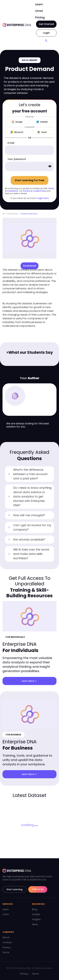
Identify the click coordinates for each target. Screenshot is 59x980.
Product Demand (29, 214)
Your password (17, 159)
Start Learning (14, 889)
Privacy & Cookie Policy (35, 191)
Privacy (7, 947)
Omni (39, 11)
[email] (29, 150)
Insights (36, 919)
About (6, 937)
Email (11, 143)
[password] (29, 166)
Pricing (40, 17)
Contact (7, 942)
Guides (36, 914)
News (35, 924)
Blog (35, 909)
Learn (39, 4)
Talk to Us (38, 889)
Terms (6, 952)
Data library (13, 214)
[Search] (46, 41)
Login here (43, 198)
